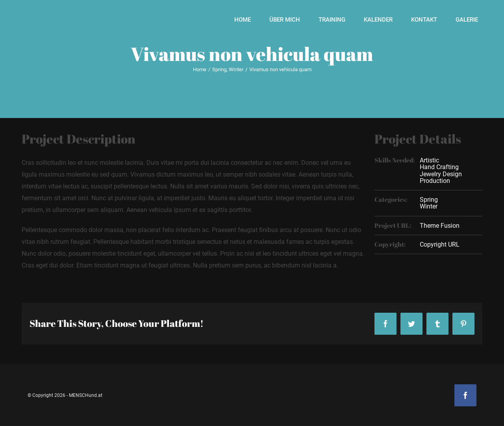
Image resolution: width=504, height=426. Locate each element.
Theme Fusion (440, 226)
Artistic (429, 160)
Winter (429, 206)
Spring (429, 200)
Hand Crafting (439, 167)
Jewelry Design (441, 174)
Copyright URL (440, 244)
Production (435, 181)
